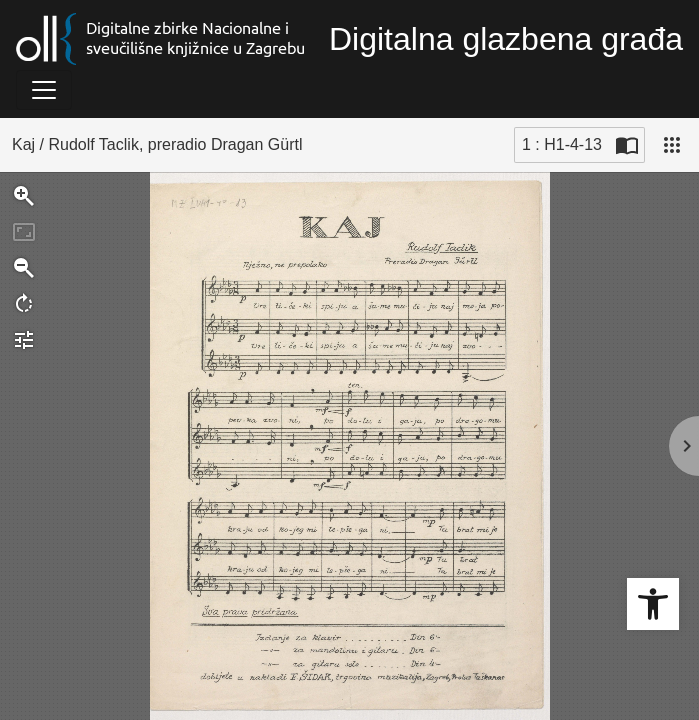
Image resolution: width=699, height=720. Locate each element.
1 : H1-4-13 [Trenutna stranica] (562, 144)
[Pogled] (672, 145)
